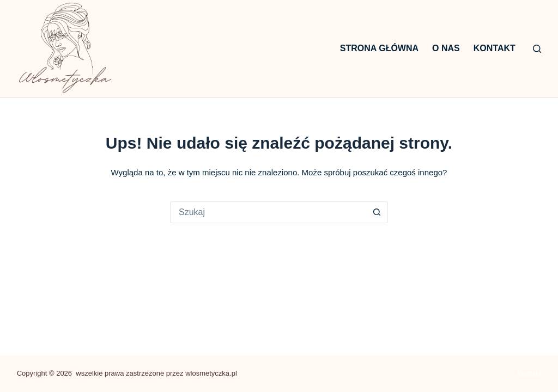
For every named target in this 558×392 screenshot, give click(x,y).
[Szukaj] (537, 49)
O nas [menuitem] (446, 48)
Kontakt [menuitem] (495, 48)
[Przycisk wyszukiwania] (377, 212)
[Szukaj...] (268, 212)
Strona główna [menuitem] (379, 48)
